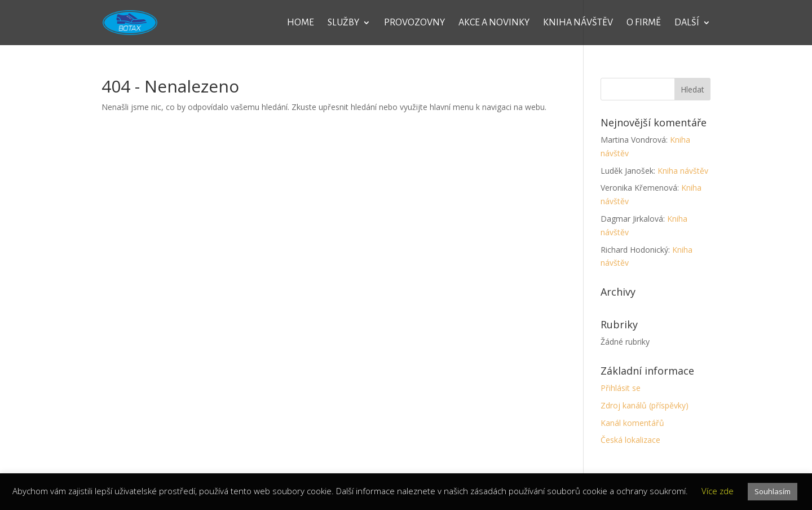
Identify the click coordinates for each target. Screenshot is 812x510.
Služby (343, 23)
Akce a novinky (494, 23)
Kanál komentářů (632, 423)
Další (687, 23)
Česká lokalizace (630, 440)
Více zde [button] (718, 491)
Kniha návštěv (578, 23)
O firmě (644, 23)
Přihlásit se (621, 388)
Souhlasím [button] (773, 491)
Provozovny (414, 23)
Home (301, 23)
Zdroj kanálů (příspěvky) (645, 405)
